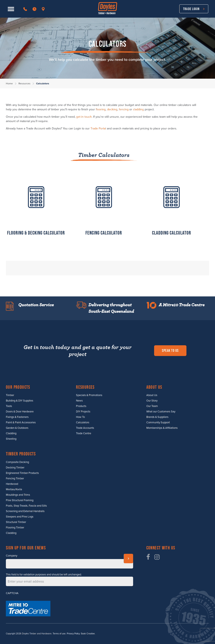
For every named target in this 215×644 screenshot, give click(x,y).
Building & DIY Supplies (20, 401)
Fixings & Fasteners (17, 417)
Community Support (158, 422)
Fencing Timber (15, 478)
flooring (101, 109)
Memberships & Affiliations (162, 428)
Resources (24, 83)
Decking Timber (15, 468)
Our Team (152, 406)
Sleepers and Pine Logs (20, 517)
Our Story (152, 401)
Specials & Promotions (89, 395)
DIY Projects (83, 412)
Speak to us (170, 351)
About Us (152, 395)
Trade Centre (84, 433)
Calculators (83, 422)
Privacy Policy (73, 634)
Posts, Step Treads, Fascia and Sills (26, 506)
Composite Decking (17, 462)
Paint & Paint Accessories (21, 422)
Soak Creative (88, 634)
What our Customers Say (161, 412)
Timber (10, 395)
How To (80, 417)
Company (12, 556)
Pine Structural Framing (20, 500)
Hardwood (12, 484)
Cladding (11, 433)
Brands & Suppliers (157, 417)
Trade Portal (98, 128)
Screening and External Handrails (25, 511)
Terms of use (59, 634)
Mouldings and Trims (18, 495)
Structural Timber (16, 522)
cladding (138, 109)
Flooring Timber (15, 528)
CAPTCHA (12, 593)
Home (9, 83)
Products (81, 406)
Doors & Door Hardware (20, 412)
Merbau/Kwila (14, 489)
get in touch (84, 117)
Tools (9, 406)
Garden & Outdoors (17, 428)
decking (112, 109)
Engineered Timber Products (22, 473)
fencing (124, 109)
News (79, 401)
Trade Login (191, 9)
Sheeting (11, 439)
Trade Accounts (85, 428)
